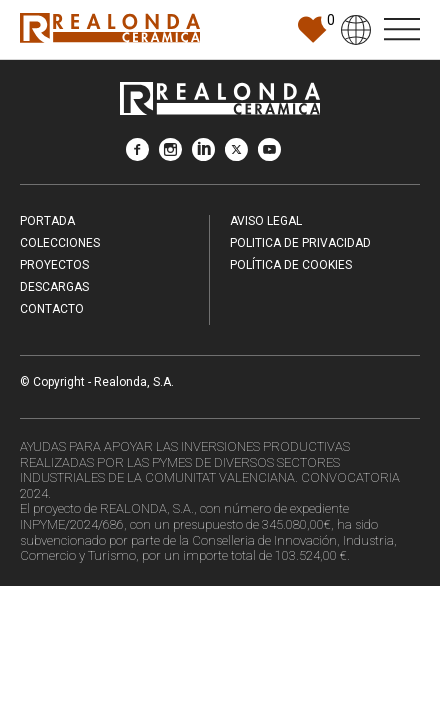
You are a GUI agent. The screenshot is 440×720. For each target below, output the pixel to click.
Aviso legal (266, 221)
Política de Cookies (291, 265)
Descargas (54, 287)
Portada (47, 221)
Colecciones (60, 243)
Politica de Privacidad (300, 243)
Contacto (52, 309)
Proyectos (54, 265)
